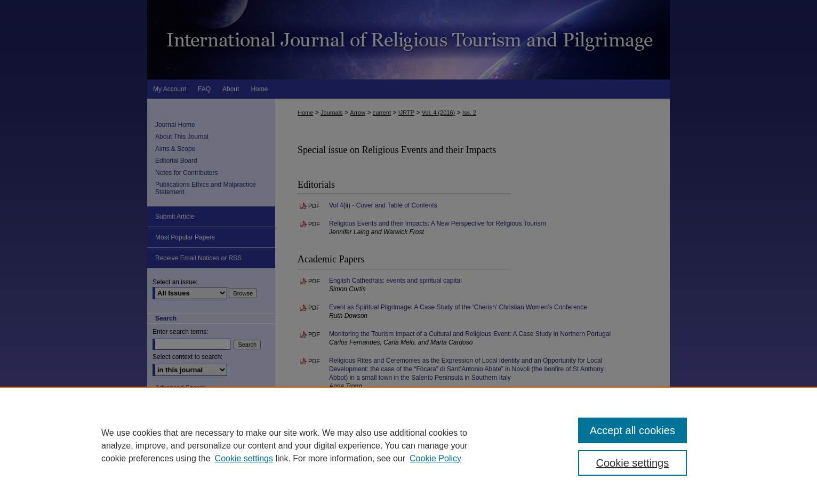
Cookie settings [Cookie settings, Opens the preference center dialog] (633, 463)
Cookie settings (244, 458)
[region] (408, 445)
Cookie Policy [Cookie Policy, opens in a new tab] (435, 458)
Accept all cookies (632, 430)
